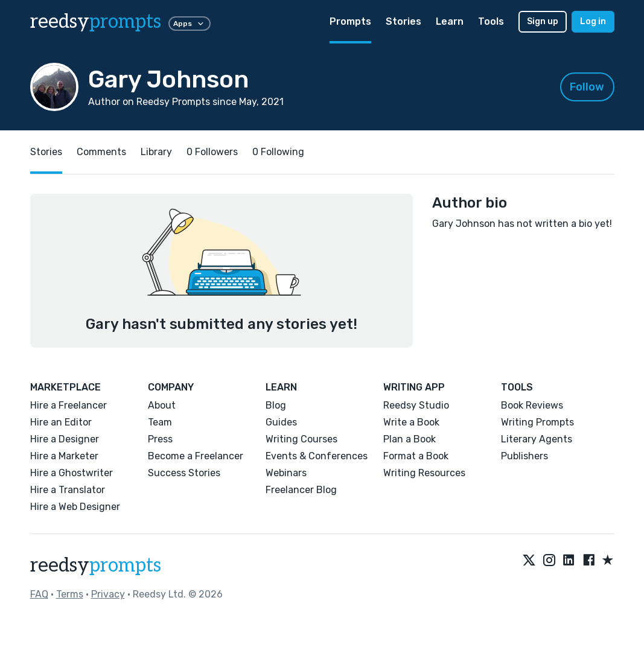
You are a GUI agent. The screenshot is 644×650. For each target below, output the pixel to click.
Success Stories (184, 473)
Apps (190, 24)
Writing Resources (424, 473)
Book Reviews (532, 405)
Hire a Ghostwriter (72, 473)
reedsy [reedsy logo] (96, 22)
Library (156, 152)
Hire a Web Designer (75, 507)
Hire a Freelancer (69, 405)
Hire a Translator (68, 490)
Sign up (543, 21)
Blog (276, 405)
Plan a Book (410, 439)
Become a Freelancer (196, 456)
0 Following (278, 152)
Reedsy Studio (416, 405)
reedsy (96, 566)
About (162, 405)
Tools (491, 21)
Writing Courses (301, 439)
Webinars (286, 473)
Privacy (108, 594)
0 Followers (212, 152)
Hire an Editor (61, 422)
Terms (70, 594)
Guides (281, 422)
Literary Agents (537, 439)
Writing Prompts (537, 422)
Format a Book (416, 456)
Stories (403, 21)
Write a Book (411, 422)
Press (160, 439)
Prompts (350, 21)
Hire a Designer (65, 439)
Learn (450, 21)
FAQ (39, 594)
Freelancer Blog (301, 490)
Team (160, 422)
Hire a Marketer (64, 456)
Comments (101, 152)
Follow (587, 87)
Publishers (524, 456)
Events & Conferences (317, 456)
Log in (593, 21)
